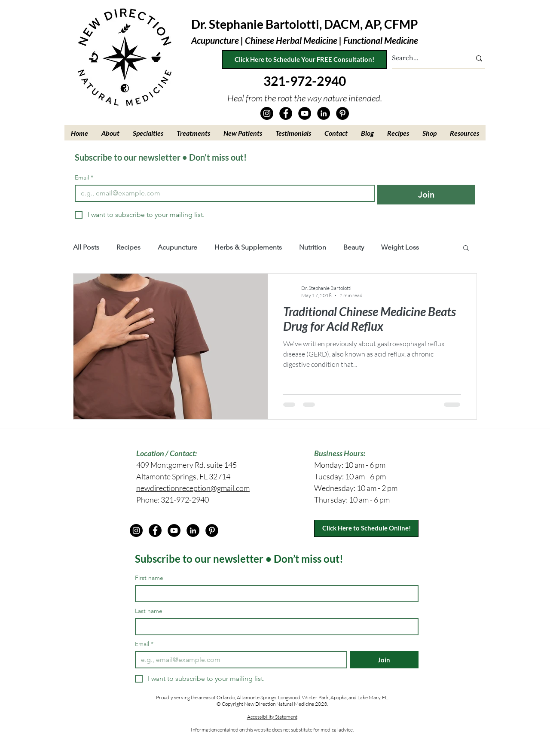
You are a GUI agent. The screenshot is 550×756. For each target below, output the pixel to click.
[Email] (222, 193)
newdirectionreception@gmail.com (193, 488)
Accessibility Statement (272, 717)
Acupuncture (177, 247)
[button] (111, 133)
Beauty (354, 247)
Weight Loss (400, 247)
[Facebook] (286, 113)
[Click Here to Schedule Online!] (366, 528)
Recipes (128, 247)
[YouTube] (305, 113)
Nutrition (313, 247)
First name (149, 578)
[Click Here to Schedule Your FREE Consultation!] (304, 59)
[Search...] (425, 58)
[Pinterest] (342, 113)
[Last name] (274, 627)
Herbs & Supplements (248, 247)
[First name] (274, 594)
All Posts (86, 247)
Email (84, 178)
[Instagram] (267, 113)
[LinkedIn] (324, 113)
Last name (149, 611)
